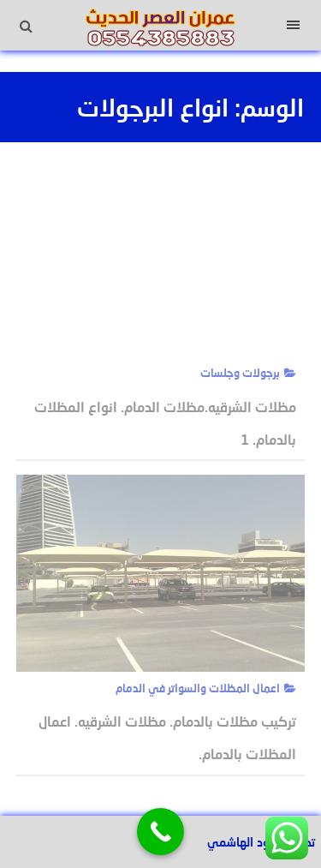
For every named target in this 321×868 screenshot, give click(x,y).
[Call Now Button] (160, 832)
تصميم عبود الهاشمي (261, 842)
